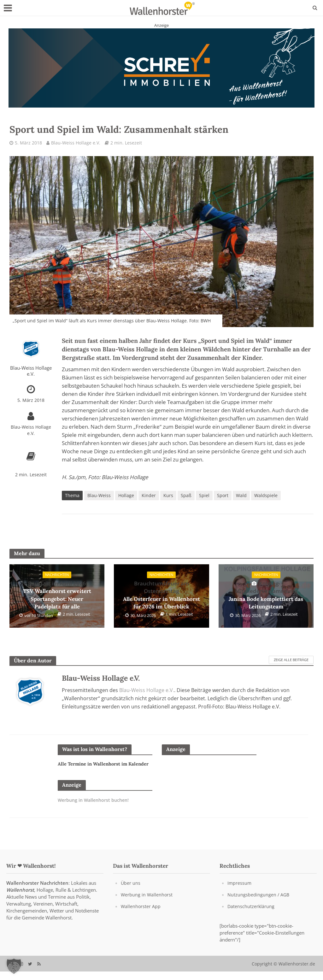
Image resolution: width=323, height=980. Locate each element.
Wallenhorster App (141, 914)
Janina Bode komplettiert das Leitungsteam (266, 595)
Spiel (204, 496)
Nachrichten (57, 576)
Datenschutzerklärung (251, 914)
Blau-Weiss (99, 496)
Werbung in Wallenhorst (147, 903)
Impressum (240, 891)
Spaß (186, 496)
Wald (241, 496)
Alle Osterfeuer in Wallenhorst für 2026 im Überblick (161, 595)
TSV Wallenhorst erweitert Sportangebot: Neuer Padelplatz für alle (57, 596)
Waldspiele (266, 496)
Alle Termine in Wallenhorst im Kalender (96, 769)
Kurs (168, 496)
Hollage (126, 496)
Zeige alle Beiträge (291, 660)
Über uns (131, 891)
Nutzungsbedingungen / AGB (259, 903)
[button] (14, 966)
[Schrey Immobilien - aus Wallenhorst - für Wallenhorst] (161, 67)
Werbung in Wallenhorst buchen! (95, 808)
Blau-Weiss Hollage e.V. (76, 143)
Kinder (149, 496)
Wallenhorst (20, 898)
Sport (223, 496)
